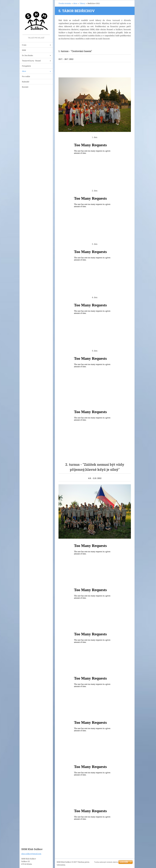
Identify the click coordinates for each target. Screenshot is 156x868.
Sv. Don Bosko (27, 55)
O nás (24, 45)
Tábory (82, 3)
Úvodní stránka (65, 3)
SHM (24, 50)
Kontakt (25, 87)
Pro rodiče (26, 76)
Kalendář (26, 82)
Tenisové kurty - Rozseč (31, 61)
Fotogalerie (26, 66)
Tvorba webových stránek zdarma (106, 862)
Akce (24, 71)
